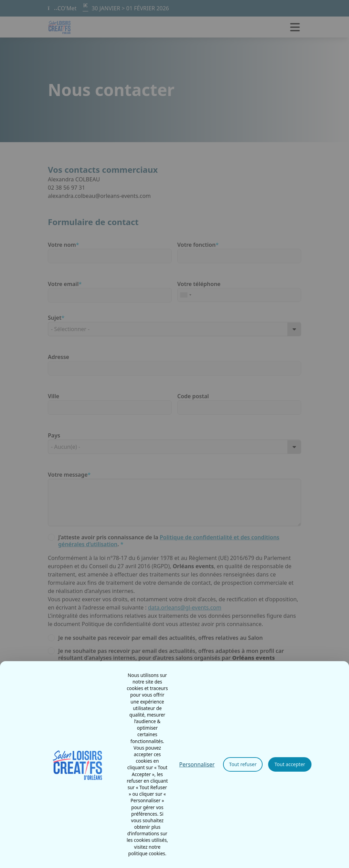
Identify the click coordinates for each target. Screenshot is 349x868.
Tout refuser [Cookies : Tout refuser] (243, 764)
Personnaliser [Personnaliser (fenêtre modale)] (197, 764)
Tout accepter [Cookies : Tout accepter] (290, 764)
